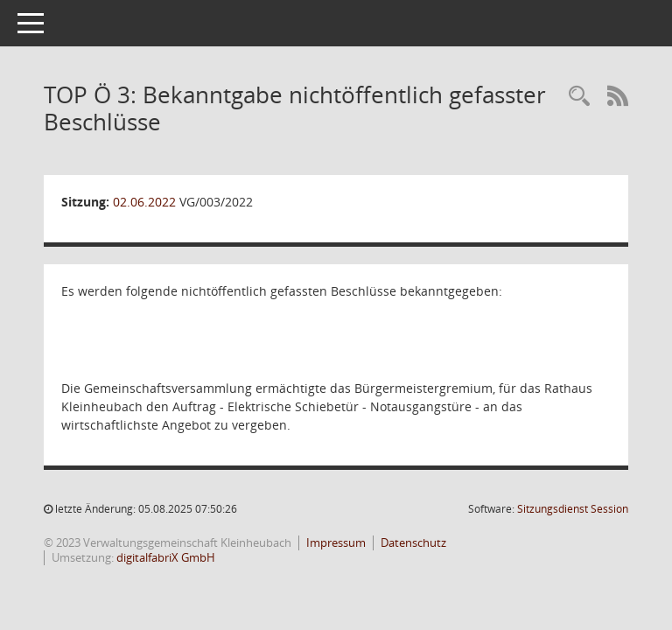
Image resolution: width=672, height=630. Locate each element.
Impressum (336, 542)
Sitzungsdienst (573, 509)
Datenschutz (413, 542)
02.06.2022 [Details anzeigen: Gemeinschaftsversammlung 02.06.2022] (144, 202)
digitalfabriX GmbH (166, 557)
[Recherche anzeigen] (579, 97)
